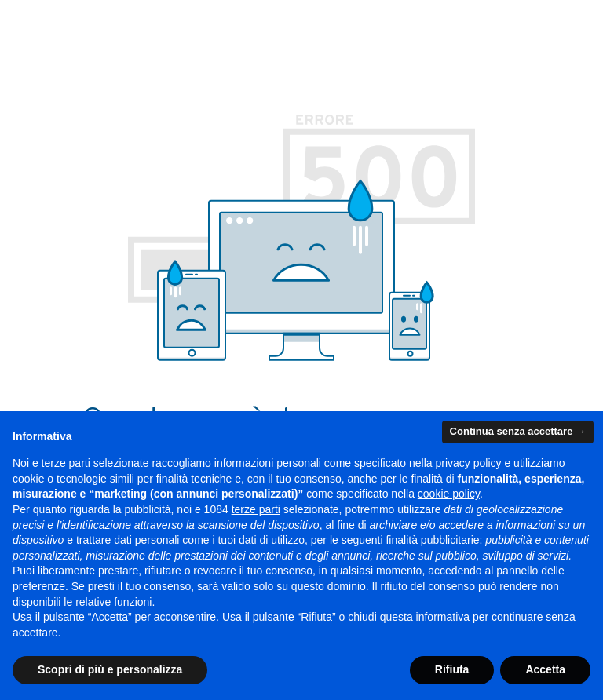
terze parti (256, 509)
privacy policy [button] (469, 463)
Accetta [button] (545, 669)
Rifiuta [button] (452, 669)
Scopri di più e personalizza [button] (110, 669)
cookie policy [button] (449, 494)
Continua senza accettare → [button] (518, 431)
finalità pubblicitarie (432, 540)
